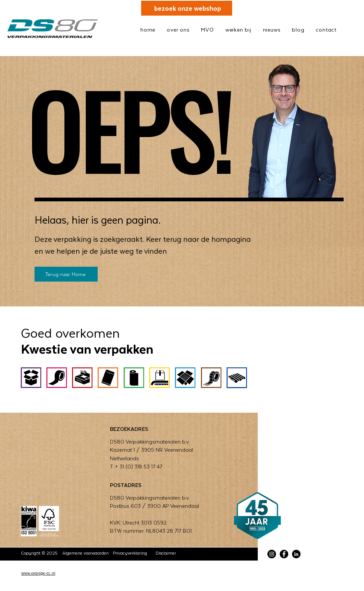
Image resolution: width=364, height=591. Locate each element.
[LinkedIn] (296, 554)
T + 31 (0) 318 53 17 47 (136, 466)
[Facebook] (284, 554)
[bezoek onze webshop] (187, 8)
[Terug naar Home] (66, 274)
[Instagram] (272, 554)
